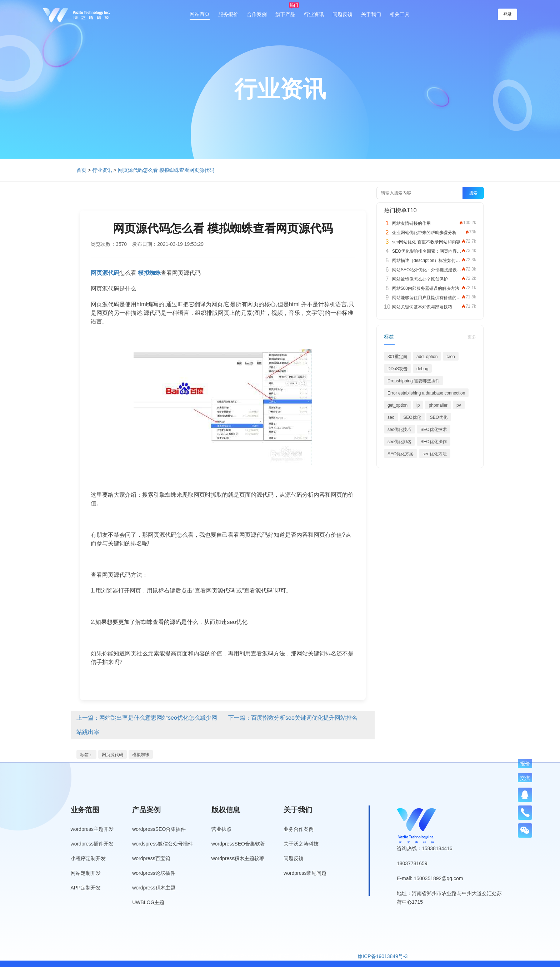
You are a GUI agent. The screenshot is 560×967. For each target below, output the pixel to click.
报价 (525, 764)
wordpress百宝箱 (151, 858)
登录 (507, 14)
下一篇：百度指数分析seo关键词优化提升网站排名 (293, 718)
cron (451, 357)
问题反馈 (342, 14)
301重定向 (397, 357)
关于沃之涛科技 (301, 844)
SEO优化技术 (433, 430)
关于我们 (371, 14)
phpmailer (438, 405)
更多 (472, 337)
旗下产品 (285, 14)
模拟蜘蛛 (141, 755)
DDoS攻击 (397, 369)
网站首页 (200, 14)
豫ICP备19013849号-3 (382, 956)
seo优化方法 (434, 454)
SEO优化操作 (433, 442)
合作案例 (257, 14)
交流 (525, 778)
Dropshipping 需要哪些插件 (414, 381)
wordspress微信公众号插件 (162, 844)
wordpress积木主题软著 (238, 858)
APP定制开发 (86, 888)
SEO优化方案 (401, 454)
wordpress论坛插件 (154, 873)
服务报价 (228, 14)
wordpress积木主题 (154, 888)
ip (418, 405)
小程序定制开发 (88, 858)
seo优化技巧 (399, 430)
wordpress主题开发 (92, 829)
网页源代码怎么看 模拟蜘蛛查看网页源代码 (166, 170)
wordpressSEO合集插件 (159, 829)
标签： (86, 755)
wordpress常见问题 (305, 873)
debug (422, 369)
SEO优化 (412, 417)
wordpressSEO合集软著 (238, 844)
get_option (397, 405)
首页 (81, 170)
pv (459, 405)
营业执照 (221, 829)
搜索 (473, 193)
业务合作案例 (299, 829)
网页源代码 (112, 755)
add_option (427, 357)
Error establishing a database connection (426, 393)
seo (391, 417)
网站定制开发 (86, 873)
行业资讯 (314, 14)
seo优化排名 (399, 442)
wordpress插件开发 (92, 844)
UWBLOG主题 (148, 902)
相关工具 (400, 14)
